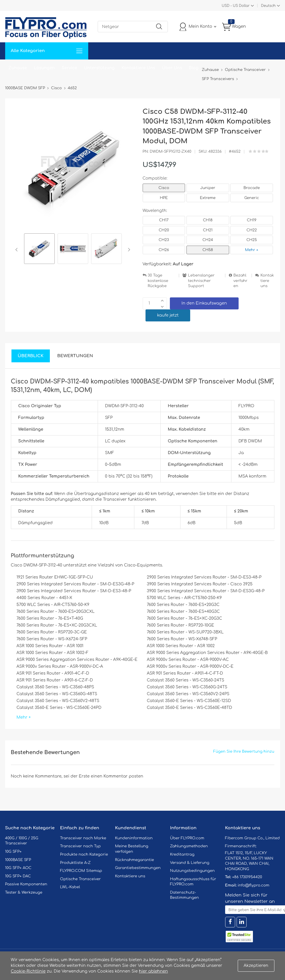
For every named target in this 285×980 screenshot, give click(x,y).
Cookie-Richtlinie (28, 971)
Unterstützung (99, 68)
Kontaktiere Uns (138, 68)
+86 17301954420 (247, 877)
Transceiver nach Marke (83, 838)
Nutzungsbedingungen (192, 871)
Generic (252, 198)
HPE (164, 198)
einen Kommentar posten (117, 776)
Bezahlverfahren (240, 281)
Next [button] (128, 250)
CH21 (208, 230)
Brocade (252, 188)
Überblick (31, 356)
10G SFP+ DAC (18, 876)
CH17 (164, 220)
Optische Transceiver (81, 879)
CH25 (252, 240)
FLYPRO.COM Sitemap (81, 871)
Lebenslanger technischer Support (201, 281)
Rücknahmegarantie (135, 860)
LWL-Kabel (70, 887)
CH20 (164, 230)
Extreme (208, 198)
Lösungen (44, 68)
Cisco (164, 188)
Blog (194, 68)
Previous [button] (18, 250)
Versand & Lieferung (190, 863)
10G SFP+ (13, 852)
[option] (39, 250)
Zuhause (18, 68)
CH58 (208, 250)
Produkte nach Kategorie (84, 854)
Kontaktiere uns (267, 281)
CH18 (208, 220)
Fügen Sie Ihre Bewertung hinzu (244, 752)
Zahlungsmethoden (189, 846)
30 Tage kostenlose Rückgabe (158, 281)
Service (69, 68)
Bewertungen (75, 356)
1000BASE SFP (18, 860)
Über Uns (172, 68)
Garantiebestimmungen (138, 868)
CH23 (164, 240)
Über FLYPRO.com (187, 838)
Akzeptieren (256, 966)
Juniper (208, 188)
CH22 (251, 230)
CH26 (164, 250)
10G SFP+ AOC (18, 868)
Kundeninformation (134, 838)
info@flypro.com (254, 885)
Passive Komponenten (26, 884)
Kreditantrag (182, 854)
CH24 (208, 240)
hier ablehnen (153, 971)
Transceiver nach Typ (80, 846)
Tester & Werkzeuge (24, 892)
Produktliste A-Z (75, 863)
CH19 (252, 220)
